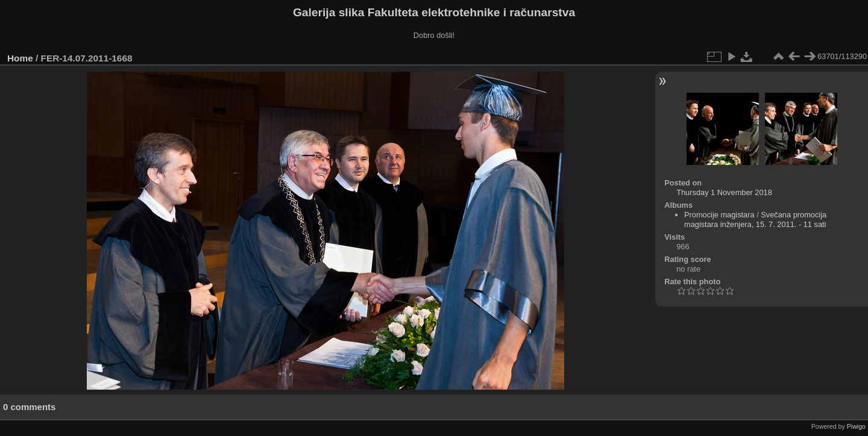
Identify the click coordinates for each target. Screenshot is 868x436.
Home (20, 58)
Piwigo (856, 426)
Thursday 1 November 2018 (724, 192)
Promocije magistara (719, 215)
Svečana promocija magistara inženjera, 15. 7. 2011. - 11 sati (755, 220)
